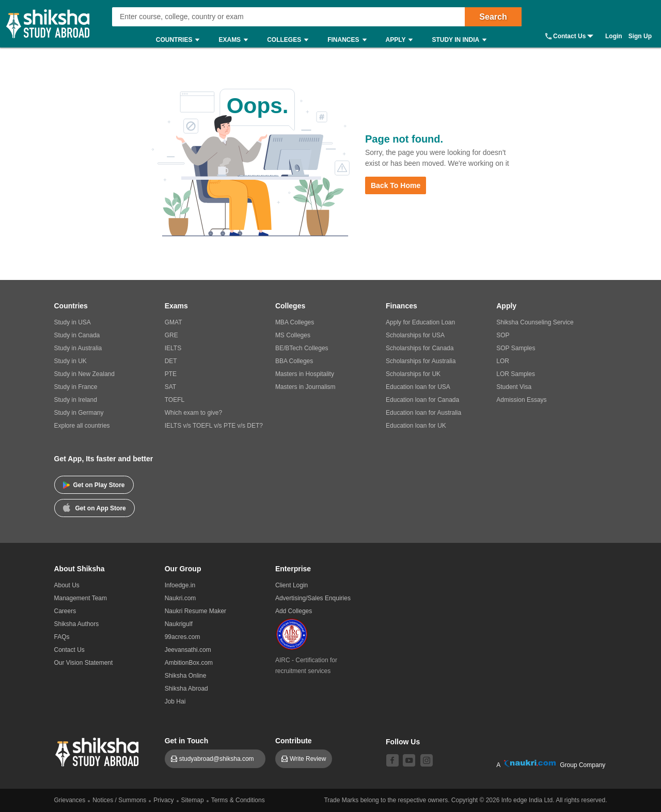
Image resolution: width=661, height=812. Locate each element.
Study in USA (73, 322)
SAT (170, 387)
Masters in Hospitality (305, 374)
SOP (503, 335)
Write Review (308, 759)
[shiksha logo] (98, 751)
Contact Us (569, 36)
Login (614, 36)
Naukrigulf (179, 624)
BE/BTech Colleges (302, 348)
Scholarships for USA (415, 335)
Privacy (163, 800)
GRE (171, 335)
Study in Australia (78, 348)
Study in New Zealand (84, 374)
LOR (503, 361)
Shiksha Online (186, 676)
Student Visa (514, 387)
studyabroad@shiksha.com (219, 759)
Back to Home (396, 185)
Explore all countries (82, 426)
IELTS (173, 348)
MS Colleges (293, 335)
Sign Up (640, 36)
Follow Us (403, 742)
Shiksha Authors (77, 624)
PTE (171, 374)
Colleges (290, 40)
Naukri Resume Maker (195, 611)
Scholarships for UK (413, 374)
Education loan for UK (416, 426)
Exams (236, 40)
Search (493, 17)
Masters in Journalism (305, 387)
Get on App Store (95, 507)
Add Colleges (294, 611)
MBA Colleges (295, 322)
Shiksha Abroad (186, 689)
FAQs (62, 637)
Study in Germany (79, 413)
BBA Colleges (294, 361)
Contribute (294, 741)
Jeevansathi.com (188, 650)
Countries (180, 40)
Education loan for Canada (422, 400)
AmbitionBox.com (189, 663)
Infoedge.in (180, 585)
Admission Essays (521, 400)
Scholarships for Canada (420, 348)
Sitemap (193, 800)
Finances (349, 40)
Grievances (70, 800)
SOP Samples (516, 348)
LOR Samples (516, 374)
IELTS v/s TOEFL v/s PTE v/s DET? (214, 426)
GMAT (174, 322)
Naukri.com (180, 598)
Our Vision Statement (84, 663)
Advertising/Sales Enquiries (313, 598)
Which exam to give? (193, 413)
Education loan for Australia (423, 413)
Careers (65, 611)
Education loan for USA (418, 387)
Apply (402, 40)
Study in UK (70, 361)
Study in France (76, 387)
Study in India (462, 40)
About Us (67, 585)
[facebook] (392, 760)
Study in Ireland (76, 400)
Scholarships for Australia (421, 361)
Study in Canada (77, 335)
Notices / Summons (119, 800)
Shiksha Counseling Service (535, 322)
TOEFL (175, 400)
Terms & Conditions (238, 800)
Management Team (81, 598)
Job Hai (175, 701)
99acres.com (183, 637)
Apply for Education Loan (420, 322)
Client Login (292, 585)
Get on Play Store (94, 485)
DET (171, 361)
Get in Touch (187, 741)
